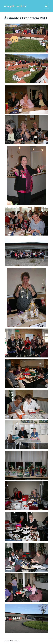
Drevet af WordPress (12, 641)
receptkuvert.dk (15, 6)
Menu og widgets (46, 8)
